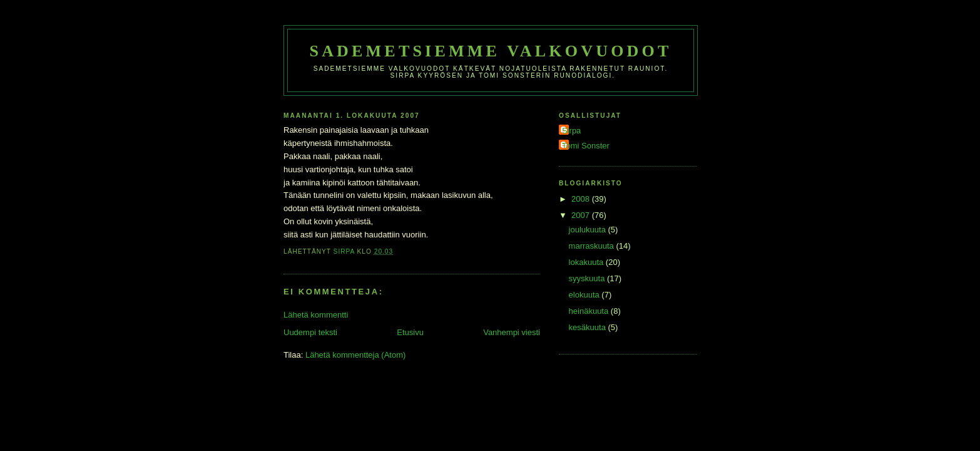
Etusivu (410, 332)
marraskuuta (593, 246)
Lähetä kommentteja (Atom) (355, 355)
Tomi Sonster (586, 146)
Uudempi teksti (310, 332)
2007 (582, 215)
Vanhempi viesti (512, 332)
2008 (582, 199)
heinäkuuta (590, 311)
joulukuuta (589, 230)
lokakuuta (587, 262)
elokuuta (585, 295)
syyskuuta (588, 278)
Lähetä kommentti (316, 315)
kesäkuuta (589, 327)
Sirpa (571, 131)
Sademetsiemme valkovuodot (490, 51)
